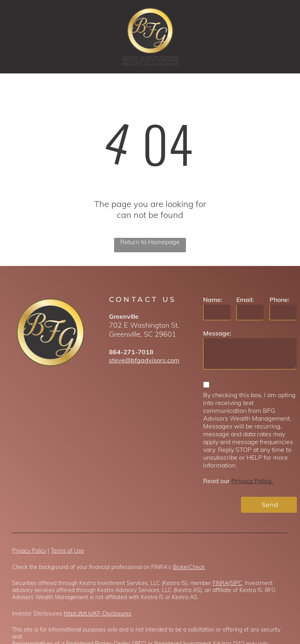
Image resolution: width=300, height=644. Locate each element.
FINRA (221, 583)
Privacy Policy (29, 551)
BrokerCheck (189, 567)
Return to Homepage (150, 242)
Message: (217, 333)
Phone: (279, 300)
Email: (245, 300)
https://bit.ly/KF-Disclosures (97, 614)
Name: (213, 300)
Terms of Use (67, 551)
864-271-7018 (131, 352)
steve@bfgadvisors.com (144, 360)
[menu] (283, 37)
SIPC (236, 583)
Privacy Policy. (252, 481)
